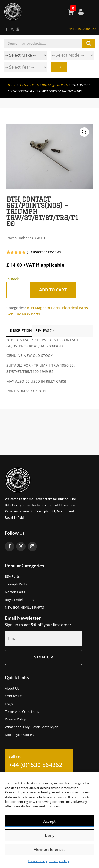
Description (21, 330)
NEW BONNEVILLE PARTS (24, 608)
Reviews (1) (44, 330)
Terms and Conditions (22, 712)
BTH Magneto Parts (55, 85)
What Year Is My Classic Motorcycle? (32, 727)
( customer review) (44, 252)
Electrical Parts (29, 85)
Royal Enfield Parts (19, 600)
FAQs (9, 704)
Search (59, 67)
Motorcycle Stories (19, 735)
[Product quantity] (15, 290)
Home (12, 85)
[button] (84, 132)
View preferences (50, 849)
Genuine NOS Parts (23, 314)
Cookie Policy (37, 861)
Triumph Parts (16, 584)
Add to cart (53, 290)
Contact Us (13, 696)
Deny (50, 835)
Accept (49, 821)
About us (12, 689)
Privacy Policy (59, 861)
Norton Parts (15, 592)
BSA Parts (12, 577)
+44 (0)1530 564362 (82, 29)
